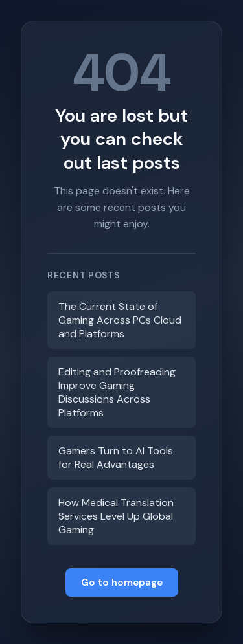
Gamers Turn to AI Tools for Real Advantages (116, 458)
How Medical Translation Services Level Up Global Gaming (116, 516)
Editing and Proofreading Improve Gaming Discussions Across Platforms (117, 392)
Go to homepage (122, 583)
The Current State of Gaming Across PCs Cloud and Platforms (120, 320)
